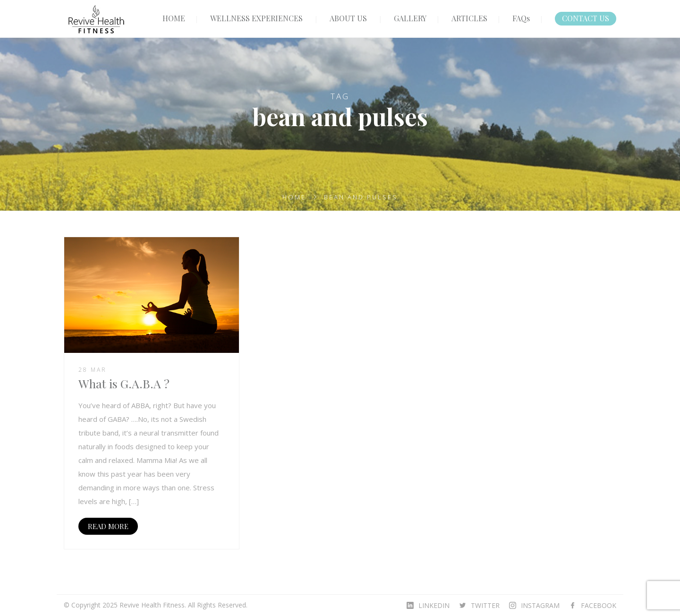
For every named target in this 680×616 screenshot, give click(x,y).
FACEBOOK (599, 605)
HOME (174, 18)
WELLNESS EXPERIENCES (256, 18)
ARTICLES (469, 18)
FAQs (521, 18)
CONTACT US (586, 18)
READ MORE (108, 526)
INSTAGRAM (540, 605)
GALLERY (410, 18)
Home (294, 197)
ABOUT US (348, 18)
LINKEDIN (434, 605)
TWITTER (485, 605)
